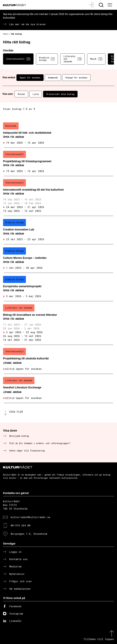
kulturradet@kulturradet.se (30, 517)
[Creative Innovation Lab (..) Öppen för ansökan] (58, 230)
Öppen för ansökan (30, 78)
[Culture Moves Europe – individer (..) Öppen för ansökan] (58, 259)
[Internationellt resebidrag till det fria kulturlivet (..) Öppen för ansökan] (58, 196)
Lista (36, 94)
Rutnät (21, 94)
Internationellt (18, 59)
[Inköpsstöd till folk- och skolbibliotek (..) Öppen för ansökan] (58, 134)
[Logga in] (91, 5)
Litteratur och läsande (73, 59)
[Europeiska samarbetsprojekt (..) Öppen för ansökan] (58, 287)
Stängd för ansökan (76, 78)
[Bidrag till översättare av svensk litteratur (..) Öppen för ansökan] (58, 323)
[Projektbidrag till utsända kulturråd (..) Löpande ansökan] (58, 359)
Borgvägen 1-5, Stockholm (29, 534)
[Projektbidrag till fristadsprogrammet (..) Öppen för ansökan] (58, 162)
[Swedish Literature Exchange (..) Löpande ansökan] (58, 388)
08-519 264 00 (21, 525)
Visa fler (16, 412)
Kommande (53, 78)
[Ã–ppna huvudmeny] (110, 5)
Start (6, 34)
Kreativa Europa (47, 59)
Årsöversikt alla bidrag (60, 94)
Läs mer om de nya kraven (27, 24)
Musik (96, 59)
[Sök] (101, 5)
